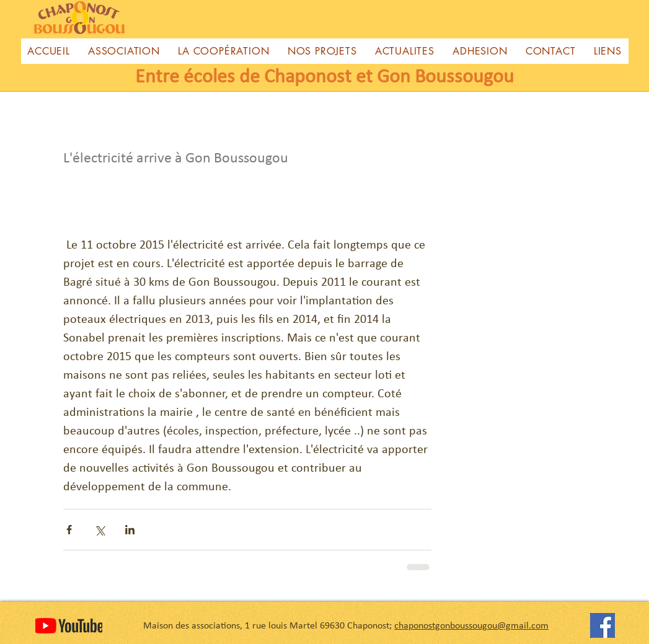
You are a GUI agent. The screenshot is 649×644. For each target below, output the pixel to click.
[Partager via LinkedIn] (130, 530)
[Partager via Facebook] (69, 530)
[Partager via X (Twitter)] (99, 530)
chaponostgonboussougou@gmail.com (471, 626)
